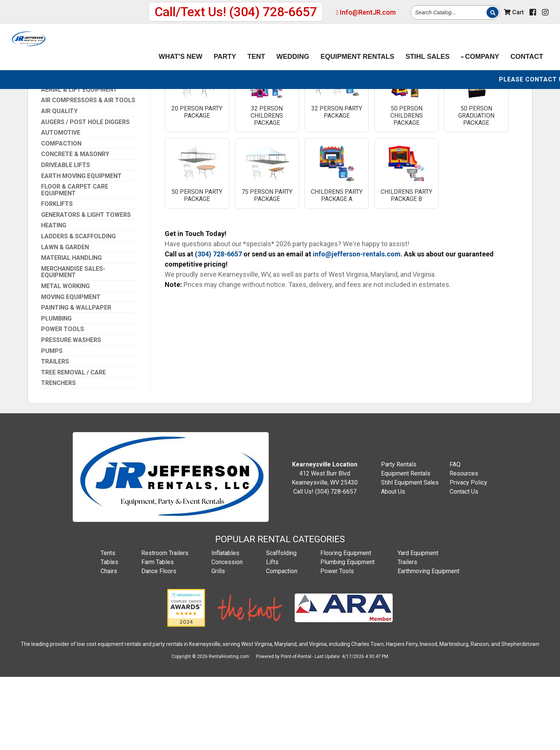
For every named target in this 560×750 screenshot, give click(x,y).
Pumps (52, 424)
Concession (227, 635)
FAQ (455, 537)
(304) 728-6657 (66, 110)
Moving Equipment (71, 370)
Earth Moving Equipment (81, 249)
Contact (527, 47)
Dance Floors (159, 644)
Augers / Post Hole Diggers (85, 195)
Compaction (61, 216)
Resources (464, 546)
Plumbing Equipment (347, 635)
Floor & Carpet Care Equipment (75, 263)
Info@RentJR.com (366, 12)
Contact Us (464, 564)
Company (480, 47)
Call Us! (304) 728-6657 (325, 564)
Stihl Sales (428, 47)
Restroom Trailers (165, 626)
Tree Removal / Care (73, 445)
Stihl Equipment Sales (410, 555)
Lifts (272, 635)
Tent (256, 47)
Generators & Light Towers (86, 288)
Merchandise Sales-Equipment (73, 345)
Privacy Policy (468, 555)
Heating (54, 298)
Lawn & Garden (65, 320)
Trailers (55, 434)
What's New (181, 47)
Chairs (109, 644)
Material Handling (71, 331)
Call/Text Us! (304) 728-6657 (236, 12)
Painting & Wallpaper (76, 380)
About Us (393, 564)
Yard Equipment (418, 626)
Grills (218, 644)
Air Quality (59, 184)
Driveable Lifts (66, 238)
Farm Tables (158, 635)
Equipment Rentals (406, 546)
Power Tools (63, 402)
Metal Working (65, 359)
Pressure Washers (71, 413)
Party (225, 47)
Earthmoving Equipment (428, 644)
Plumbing (56, 391)
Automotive (61, 206)
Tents (108, 626)
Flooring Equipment (346, 626)
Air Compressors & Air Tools (88, 173)
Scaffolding (281, 626)
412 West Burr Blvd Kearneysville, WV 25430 (325, 546)
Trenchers (58, 456)
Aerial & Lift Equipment (79, 163)
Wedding (293, 47)
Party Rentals (399, 537)
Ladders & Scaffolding (78, 309)
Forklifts (57, 277)
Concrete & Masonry (75, 227)
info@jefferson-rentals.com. (358, 327)
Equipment (358, 47)
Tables (109, 635)
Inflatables (225, 626)
